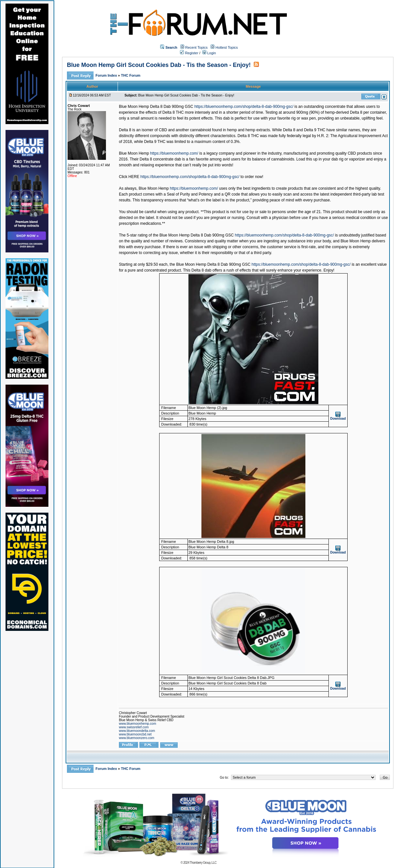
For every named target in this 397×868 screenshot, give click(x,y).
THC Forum (131, 75)
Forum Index (107, 75)
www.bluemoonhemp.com (138, 724)
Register (189, 53)
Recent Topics (196, 47)
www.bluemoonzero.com (137, 738)
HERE (134, 177)
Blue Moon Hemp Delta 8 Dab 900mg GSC (156, 107)
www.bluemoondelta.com (137, 731)
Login (209, 53)
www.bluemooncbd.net (135, 734)
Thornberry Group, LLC (203, 863)
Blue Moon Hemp (134, 153)
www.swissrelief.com (134, 727)
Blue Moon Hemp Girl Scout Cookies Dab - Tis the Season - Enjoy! (159, 65)
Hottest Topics (227, 47)
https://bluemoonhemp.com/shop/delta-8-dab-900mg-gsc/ (244, 107)
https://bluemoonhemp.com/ (174, 153)
